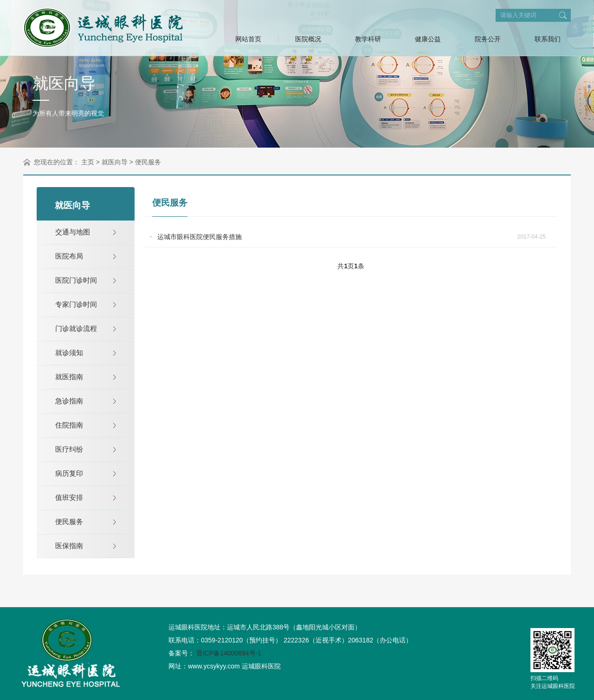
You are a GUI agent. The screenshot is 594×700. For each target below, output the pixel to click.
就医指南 (69, 377)
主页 (88, 162)
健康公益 (428, 39)
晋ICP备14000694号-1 (229, 653)
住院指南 (69, 425)
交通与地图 (73, 232)
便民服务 (148, 162)
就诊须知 (69, 353)
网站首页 (248, 39)
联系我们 (548, 39)
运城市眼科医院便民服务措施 (200, 237)
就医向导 (115, 162)
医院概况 (308, 39)
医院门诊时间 (76, 280)
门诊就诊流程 (76, 328)
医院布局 (69, 256)
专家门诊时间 (76, 304)
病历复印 (69, 473)
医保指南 (69, 546)
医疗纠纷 (69, 449)
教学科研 (368, 39)
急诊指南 (69, 401)
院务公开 (488, 39)
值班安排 (69, 497)
